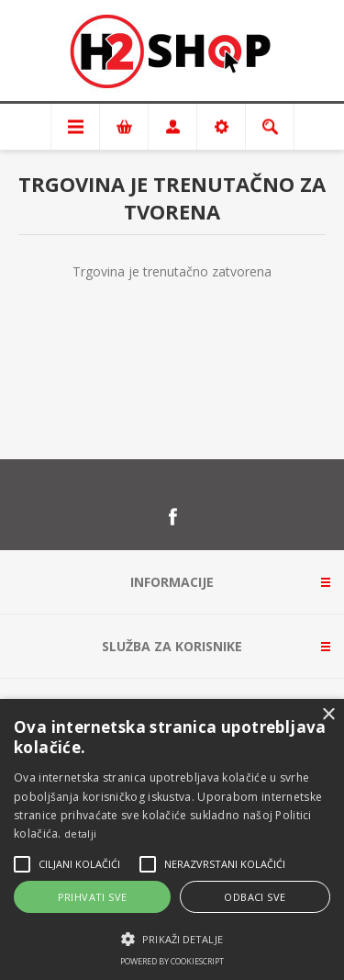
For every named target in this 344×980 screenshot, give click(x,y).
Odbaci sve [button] (255, 897)
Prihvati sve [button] (93, 897)
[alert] (172, 839)
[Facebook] (172, 517)
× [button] (328, 715)
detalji (80, 834)
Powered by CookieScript (172, 961)
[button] (172, 938)
